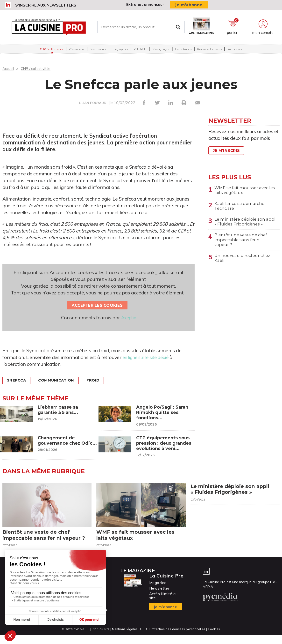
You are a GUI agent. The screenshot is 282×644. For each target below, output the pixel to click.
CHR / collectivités (52, 51)
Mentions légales (124, 638)
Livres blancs (183, 51)
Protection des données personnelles (178, 638)
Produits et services (209, 51)
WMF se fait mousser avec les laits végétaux (243, 191)
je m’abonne (189, 5)
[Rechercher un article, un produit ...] (141, 28)
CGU (143, 638)
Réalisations (76, 51)
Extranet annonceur (145, 4)
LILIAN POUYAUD (93, 103)
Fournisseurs (98, 51)
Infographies (120, 51)
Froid (99, 380)
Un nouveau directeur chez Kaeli (244, 263)
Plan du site (99, 638)
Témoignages (161, 51)
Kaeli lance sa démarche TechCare (241, 207)
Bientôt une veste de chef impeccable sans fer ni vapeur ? (242, 243)
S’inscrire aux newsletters (46, 5)
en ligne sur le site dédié (148, 357)
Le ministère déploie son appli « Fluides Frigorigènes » (246, 224)
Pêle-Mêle (140, 51)
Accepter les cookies (97, 305)
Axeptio (129, 318)
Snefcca (18, 380)
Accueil (9, 68)
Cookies (215, 638)
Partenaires (235, 51)
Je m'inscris (227, 151)
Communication (60, 380)
